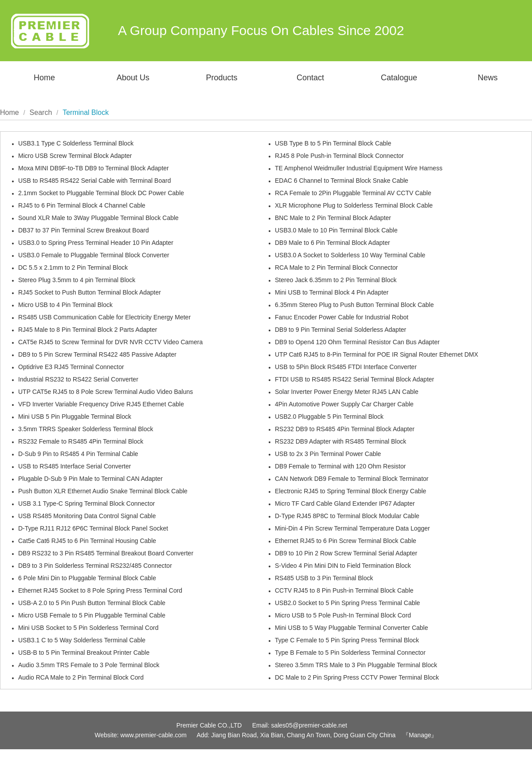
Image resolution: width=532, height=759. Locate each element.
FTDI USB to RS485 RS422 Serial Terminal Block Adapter (354, 379)
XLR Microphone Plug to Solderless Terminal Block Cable (354, 205)
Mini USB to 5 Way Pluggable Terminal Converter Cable (352, 628)
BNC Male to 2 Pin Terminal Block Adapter (333, 218)
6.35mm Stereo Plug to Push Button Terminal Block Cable (354, 305)
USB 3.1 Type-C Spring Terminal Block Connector (86, 503)
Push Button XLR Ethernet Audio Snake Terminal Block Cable (103, 491)
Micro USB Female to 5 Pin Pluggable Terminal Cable (92, 615)
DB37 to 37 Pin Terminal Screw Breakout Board (84, 230)
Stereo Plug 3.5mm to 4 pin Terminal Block (77, 280)
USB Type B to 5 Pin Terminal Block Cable (333, 143)
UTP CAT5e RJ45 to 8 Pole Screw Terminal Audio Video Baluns (106, 392)
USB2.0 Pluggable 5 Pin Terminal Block (329, 417)
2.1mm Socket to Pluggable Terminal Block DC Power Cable (101, 193)
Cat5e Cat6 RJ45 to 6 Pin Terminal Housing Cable (87, 541)
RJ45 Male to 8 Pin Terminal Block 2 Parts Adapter (88, 330)
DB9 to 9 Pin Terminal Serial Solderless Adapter (340, 330)
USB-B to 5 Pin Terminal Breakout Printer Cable (84, 653)
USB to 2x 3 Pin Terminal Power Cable (328, 454)
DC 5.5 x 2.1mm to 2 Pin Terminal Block (73, 267)
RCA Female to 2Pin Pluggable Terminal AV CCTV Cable (353, 193)
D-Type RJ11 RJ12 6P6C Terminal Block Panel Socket (93, 528)
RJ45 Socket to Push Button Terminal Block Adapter (90, 292)
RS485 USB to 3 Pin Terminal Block (324, 578)
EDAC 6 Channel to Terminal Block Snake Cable (342, 181)
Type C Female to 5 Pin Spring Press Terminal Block (347, 640)
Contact (310, 78)
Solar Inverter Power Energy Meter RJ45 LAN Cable (347, 392)
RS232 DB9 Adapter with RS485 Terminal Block (340, 441)
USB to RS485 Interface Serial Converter (74, 466)
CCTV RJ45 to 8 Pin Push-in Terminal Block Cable (344, 590)
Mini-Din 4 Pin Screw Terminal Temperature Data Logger (352, 528)
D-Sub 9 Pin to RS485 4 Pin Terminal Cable (78, 454)
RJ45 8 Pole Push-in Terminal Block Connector (339, 156)
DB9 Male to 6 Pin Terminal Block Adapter (332, 243)
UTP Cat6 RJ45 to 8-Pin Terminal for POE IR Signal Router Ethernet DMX (377, 354)
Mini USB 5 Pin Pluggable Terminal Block (75, 417)
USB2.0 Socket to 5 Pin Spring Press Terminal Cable (347, 603)
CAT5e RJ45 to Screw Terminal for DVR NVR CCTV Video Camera (110, 342)
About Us (133, 78)
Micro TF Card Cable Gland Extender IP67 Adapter (345, 503)
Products (221, 78)
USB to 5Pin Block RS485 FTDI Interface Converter (346, 367)
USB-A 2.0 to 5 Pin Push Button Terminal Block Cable (92, 603)
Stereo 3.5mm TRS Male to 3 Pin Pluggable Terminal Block (356, 665)
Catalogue (399, 78)
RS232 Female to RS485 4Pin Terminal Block (81, 441)
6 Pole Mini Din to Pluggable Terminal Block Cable (87, 578)
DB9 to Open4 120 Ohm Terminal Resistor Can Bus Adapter (357, 342)
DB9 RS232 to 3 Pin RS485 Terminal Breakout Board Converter (106, 553)
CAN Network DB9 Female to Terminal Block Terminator (352, 479)
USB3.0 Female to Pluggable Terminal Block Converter (94, 255)
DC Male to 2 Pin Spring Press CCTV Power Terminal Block (357, 677)
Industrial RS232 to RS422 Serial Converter (78, 379)
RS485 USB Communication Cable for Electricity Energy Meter (104, 317)
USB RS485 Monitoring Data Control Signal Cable (87, 516)
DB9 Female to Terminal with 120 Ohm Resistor (340, 466)
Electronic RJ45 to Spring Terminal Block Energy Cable (350, 491)
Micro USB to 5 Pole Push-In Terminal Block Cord (343, 615)
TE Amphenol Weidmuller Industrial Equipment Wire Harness (359, 168)
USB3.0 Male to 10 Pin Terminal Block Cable (336, 230)
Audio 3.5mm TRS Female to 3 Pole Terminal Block (89, 665)
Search (41, 112)
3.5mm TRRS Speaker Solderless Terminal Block (86, 429)
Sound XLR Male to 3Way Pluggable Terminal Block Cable (98, 218)
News (487, 78)
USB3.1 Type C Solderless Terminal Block (76, 143)
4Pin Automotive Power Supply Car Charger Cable (344, 404)
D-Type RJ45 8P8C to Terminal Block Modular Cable (347, 516)
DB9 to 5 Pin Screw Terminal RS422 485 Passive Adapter (97, 354)
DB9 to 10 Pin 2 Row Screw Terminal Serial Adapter (346, 553)
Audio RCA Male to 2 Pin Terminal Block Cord (81, 677)
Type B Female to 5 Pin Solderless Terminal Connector (350, 653)
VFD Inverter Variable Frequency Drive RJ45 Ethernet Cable (101, 404)
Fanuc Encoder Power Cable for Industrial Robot (342, 317)
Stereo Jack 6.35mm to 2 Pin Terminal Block (336, 280)
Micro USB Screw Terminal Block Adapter (75, 156)
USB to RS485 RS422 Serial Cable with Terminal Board (94, 181)
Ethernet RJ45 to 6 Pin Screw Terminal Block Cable (346, 541)
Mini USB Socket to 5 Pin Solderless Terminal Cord (88, 628)
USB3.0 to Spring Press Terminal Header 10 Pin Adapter (96, 243)
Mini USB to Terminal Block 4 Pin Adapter (332, 292)
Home (44, 78)
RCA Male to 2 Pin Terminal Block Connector (336, 267)
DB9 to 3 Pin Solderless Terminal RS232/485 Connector (95, 566)
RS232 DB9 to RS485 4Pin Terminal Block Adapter (345, 429)
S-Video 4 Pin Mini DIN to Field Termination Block (343, 566)
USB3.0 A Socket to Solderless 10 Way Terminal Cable (350, 255)
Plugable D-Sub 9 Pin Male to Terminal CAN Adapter (90, 479)
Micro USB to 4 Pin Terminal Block (65, 305)
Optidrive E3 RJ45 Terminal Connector (71, 367)
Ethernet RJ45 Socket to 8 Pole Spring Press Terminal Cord (100, 590)
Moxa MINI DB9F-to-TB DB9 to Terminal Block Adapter (94, 168)
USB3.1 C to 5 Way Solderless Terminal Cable (82, 640)
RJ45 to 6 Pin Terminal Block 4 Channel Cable (82, 205)
